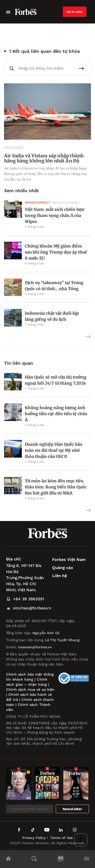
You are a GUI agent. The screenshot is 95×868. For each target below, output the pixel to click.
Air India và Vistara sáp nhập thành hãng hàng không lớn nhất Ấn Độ (44, 158)
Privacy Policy (34, 838)
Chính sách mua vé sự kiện (30, 689)
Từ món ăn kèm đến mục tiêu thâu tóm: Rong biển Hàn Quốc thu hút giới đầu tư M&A (56, 487)
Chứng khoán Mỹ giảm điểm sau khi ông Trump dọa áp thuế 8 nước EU (56, 252)
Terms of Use (61, 838)
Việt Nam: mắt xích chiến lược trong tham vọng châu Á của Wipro (55, 215)
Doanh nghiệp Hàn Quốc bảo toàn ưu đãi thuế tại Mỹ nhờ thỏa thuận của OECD (54, 450)
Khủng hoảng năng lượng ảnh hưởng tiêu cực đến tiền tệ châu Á (56, 414)
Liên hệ (60, 576)
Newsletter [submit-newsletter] (72, 809)
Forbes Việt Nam (69, 560)
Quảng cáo (63, 568)
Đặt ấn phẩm (75, 12)
